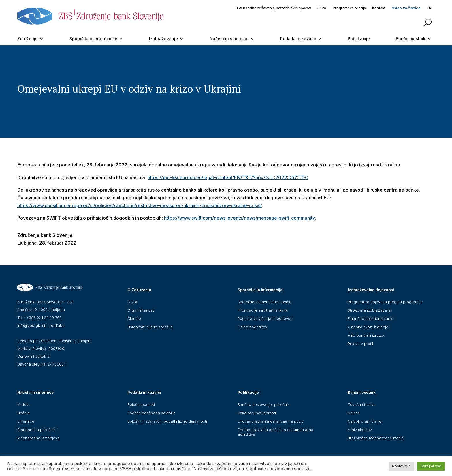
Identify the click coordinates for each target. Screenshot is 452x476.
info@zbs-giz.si (31, 325)
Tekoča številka (362, 404)
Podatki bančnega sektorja (151, 413)
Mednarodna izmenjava (38, 438)
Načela (23, 413)
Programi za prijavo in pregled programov (385, 302)
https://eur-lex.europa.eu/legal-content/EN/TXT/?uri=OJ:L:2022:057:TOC (228, 177)
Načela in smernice (229, 39)
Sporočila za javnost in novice (264, 302)
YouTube (57, 325)
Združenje (28, 39)
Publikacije (359, 39)
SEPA (322, 8)
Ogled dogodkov (252, 327)
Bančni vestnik (411, 39)
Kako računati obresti (257, 413)
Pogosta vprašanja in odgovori (265, 318)
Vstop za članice (406, 8)
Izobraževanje (163, 39)
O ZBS (133, 302)
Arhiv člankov (360, 430)
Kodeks (24, 404)
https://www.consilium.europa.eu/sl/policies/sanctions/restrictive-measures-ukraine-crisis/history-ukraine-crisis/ (140, 205)
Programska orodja (349, 8)
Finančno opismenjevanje (371, 318)
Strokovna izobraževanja (370, 310)
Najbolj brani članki (365, 421)
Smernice (26, 421)
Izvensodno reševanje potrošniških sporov (273, 8)
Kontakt (379, 8)
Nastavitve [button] (401, 466)
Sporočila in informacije (93, 39)
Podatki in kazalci (298, 39)
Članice (134, 318)
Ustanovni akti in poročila (150, 327)
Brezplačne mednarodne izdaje (376, 438)
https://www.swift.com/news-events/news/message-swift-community (239, 218)
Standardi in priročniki (37, 430)
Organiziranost (141, 310)
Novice (354, 413)
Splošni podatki (141, 404)
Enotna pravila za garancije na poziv (271, 421)
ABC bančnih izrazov (366, 335)
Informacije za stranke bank (263, 310)
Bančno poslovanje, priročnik (264, 404)
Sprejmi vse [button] (431, 466)
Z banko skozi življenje (368, 327)
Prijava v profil (360, 344)
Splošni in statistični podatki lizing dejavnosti (167, 421)
